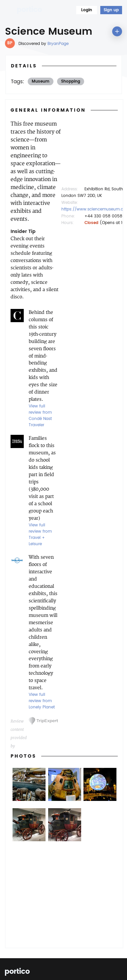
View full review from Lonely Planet (42, 701)
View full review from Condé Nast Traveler (40, 416)
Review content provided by (19, 722)
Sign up (111, 10)
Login (87, 10)
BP (10, 43)
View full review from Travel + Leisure (40, 535)
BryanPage (58, 44)
